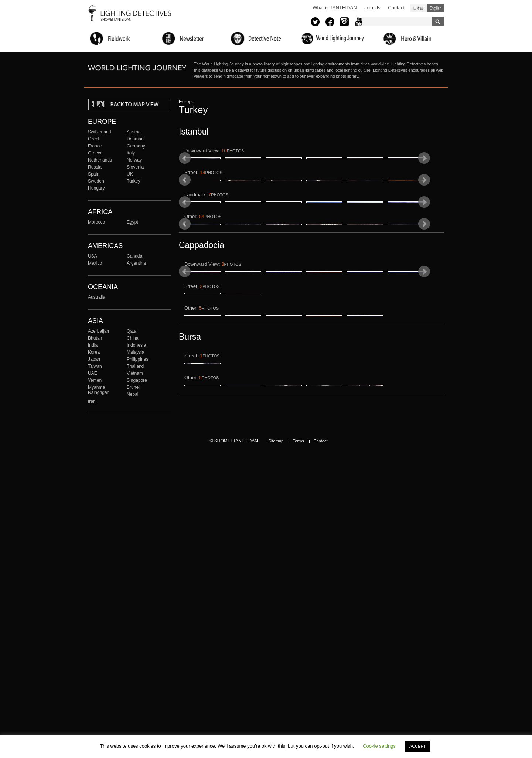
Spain (94, 174)
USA (93, 256)
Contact (396, 8)
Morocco (96, 222)
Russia (95, 167)
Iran (92, 401)
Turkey (133, 181)
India (93, 345)
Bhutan (95, 338)
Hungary (96, 188)
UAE (93, 373)
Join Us (372, 8)
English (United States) (436, 8)
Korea (94, 352)
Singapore (137, 380)
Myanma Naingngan (99, 390)
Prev (185, 176)
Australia (97, 297)
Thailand (135, 366)
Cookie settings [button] (379, 746)
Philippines (137, 359)
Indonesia (136, 345)
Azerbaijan (98, 331)
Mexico (95, 263)
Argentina (136, 263)
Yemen (95, 380)
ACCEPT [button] (418, 746)
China (133, 338)
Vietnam (135, 373)
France (95, 146)
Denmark (136, 139)
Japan (94, 359)
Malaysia (136, 352)
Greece (95, 153)
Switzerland (99, 132)
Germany (136, 146)
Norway (134, 160)
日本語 (419, 8)
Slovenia (135, 167)
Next (424, 176)
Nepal (133, 394)
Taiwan (95, 366)
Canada (134, 256)
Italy (131, 153)
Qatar (132, 331)
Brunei (133, 387)
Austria (134, 132)
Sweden (96, 181)
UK (130, 174)
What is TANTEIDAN (335, 8)
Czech (94, 139)
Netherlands (100, 160)
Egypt (132, 222)
